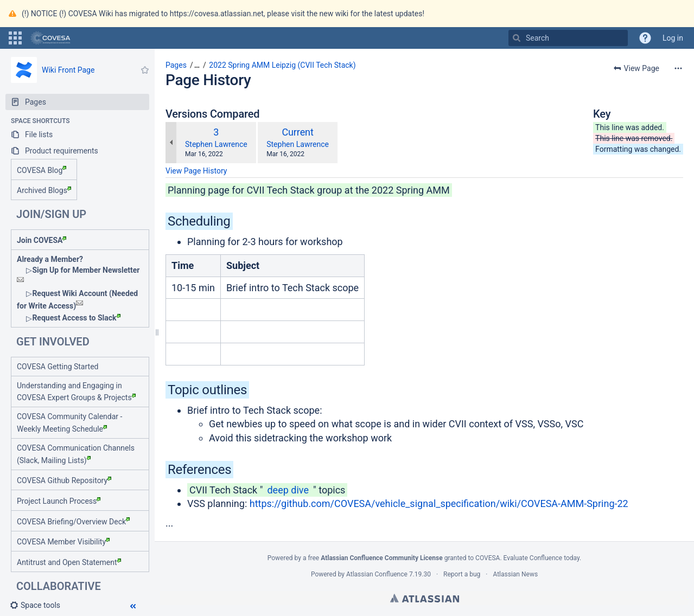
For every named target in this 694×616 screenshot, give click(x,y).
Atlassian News (515, 574)
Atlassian (425, 598)
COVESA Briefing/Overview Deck (73, 522)
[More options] (678, 68)
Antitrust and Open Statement (69, 562)
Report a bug (462, 574)
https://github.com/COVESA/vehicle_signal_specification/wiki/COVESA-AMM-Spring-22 (439, 503)
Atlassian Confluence (377, 574)
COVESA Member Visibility (63, 542)
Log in (673, 38)
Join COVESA (42, 240)
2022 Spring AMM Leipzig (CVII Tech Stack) (282, 65)
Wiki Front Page (68, 70)
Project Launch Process (59, 501)
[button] (15, 38)
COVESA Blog (42, 170)
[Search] (517, 38)
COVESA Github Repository (64, 480)
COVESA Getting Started (58, 367)
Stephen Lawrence (216, 144)
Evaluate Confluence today (542, 558)
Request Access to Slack (76, 318)
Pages (176, 65)
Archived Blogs (44, 190)
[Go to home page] (50, 38)
